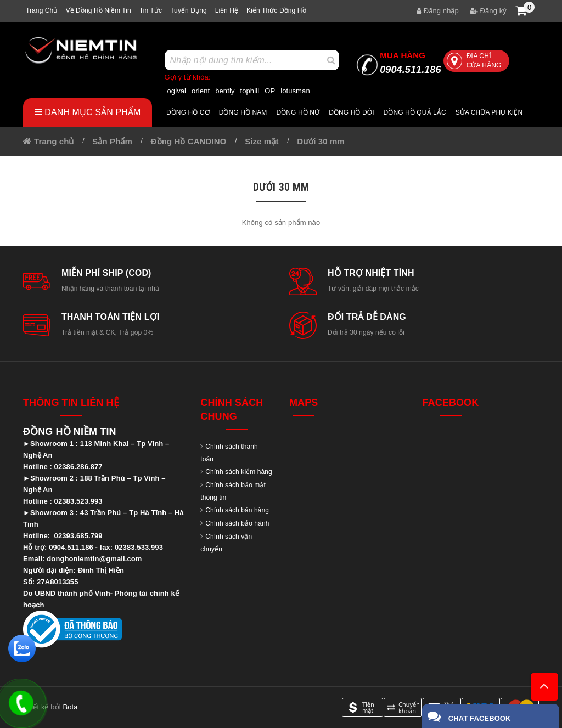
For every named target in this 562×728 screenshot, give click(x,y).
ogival (177, 91)
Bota (70, 707)
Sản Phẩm (112, 141)
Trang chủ (41, 10)
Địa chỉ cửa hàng (474, 61)
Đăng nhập (438, 11)
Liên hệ (227, 10)
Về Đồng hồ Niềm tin (98, 10)
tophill (250, 91)
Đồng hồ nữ (298, 112)
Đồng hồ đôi (351, 112)
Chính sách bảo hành (237, 523)
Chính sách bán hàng (237, 510)
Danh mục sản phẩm (88, 112)
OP (270, 91)
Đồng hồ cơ (188, 112)
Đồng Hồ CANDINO (189, 141)
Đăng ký (488, 11)
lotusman (295, 91)
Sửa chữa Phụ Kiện (489, 112)
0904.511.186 (410, 63)
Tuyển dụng (189, 10)
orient (201, 91)
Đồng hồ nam (243, 112)
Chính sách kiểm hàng (239, 472)
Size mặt (262, 141)
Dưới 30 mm (321, 141)
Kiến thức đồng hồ (276, 10)
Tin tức (151, 10)
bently (225, 91)
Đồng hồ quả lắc (415, 112)
